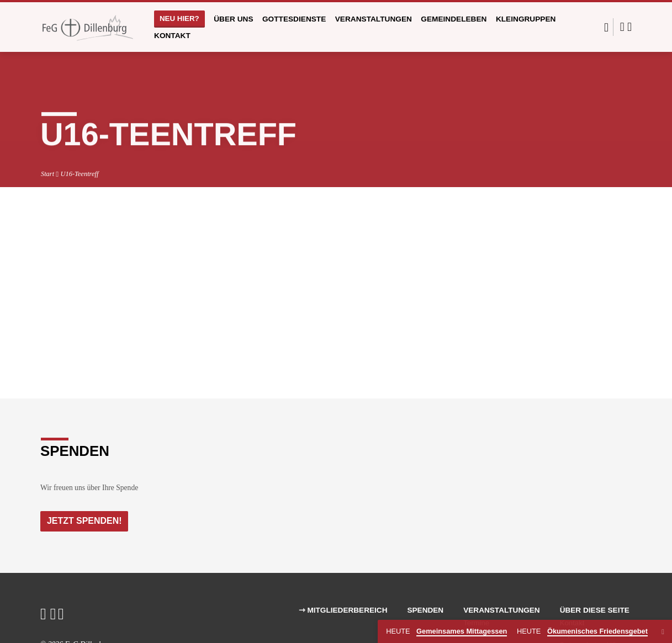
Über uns (233, 19)
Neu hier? (179, 18)
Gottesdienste (294, 19)
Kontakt (172, 36)
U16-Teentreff (79, 174)
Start (47, 174)
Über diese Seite (595, 611)
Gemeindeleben (454, 19)
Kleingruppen (526, 19)
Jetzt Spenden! (85, 521)
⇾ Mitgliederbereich (343, 611)
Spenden (425, 611)
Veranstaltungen (374, 19)
